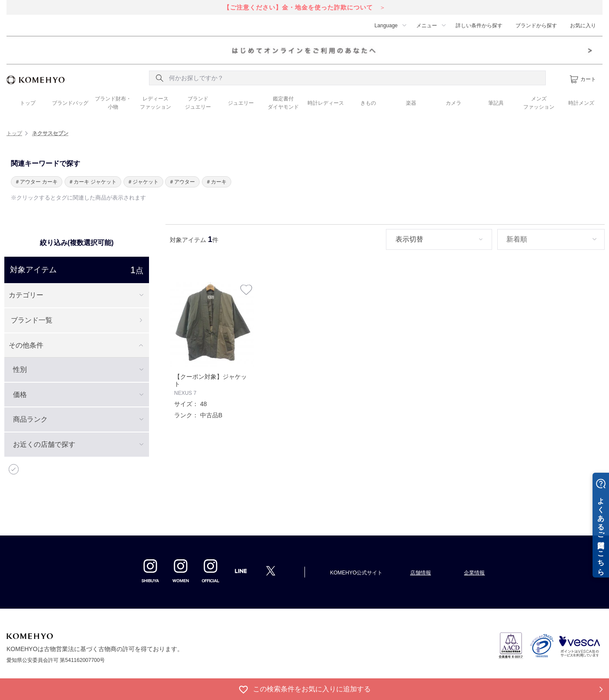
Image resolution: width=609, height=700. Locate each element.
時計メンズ (581, 103)
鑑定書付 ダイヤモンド (283, 103)
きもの (368, 103)
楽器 (411, 103)
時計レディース (326, 103)
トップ (28, 103)
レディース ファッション (155, 103)
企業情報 (474, 573)
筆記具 (496, 103)
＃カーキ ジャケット (92, 182)
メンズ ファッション (539, 103)
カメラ (454, 103)
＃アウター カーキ (36, 182)
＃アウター (182, 182)
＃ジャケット (143, 182)
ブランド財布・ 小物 (113, 103)
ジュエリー (241, 103)
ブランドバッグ (70, 103)
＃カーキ (216, 182)
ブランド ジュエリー (198, 103)
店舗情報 (421, 573)
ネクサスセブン (50, 133)
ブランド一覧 (32, 320)
